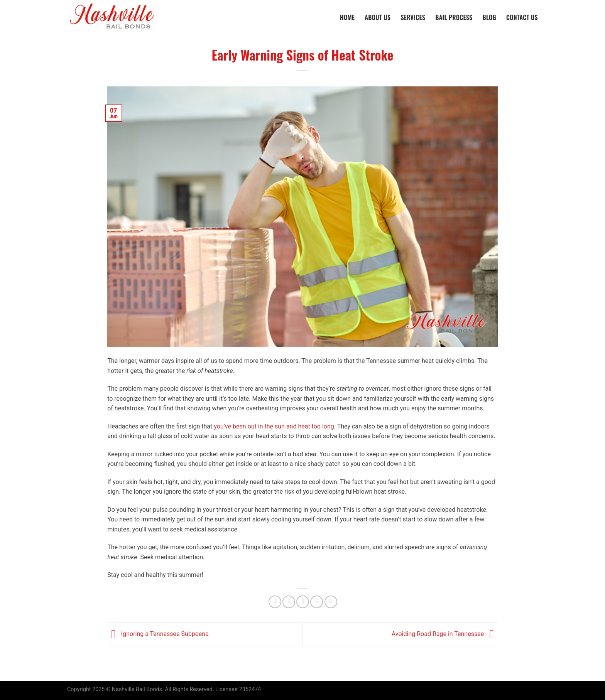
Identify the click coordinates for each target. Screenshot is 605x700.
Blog (489, 17)
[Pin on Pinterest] (317, 602)
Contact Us (522, 17)
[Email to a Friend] (303, 602)
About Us (378, 17)
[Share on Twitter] (289, 602)
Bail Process (454, 17)
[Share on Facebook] (275, 602)
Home (347, 17)
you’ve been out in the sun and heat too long (274, 426)
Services (413, 17)
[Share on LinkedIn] (331, 602)
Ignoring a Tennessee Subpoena (158, 634)
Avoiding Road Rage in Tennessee (445, 634)
